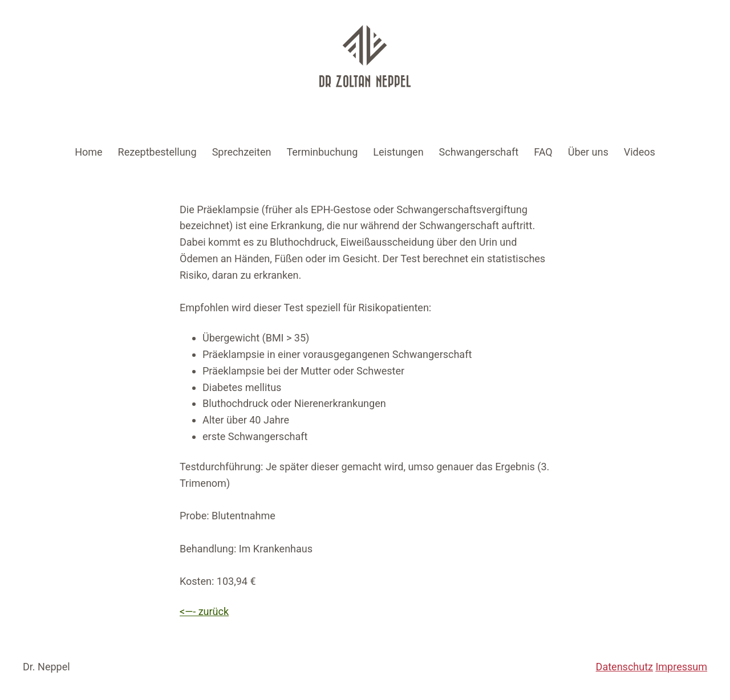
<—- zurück (204, 611)
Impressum (681, 667)
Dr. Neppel (46, 667)
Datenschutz (624, 667)
